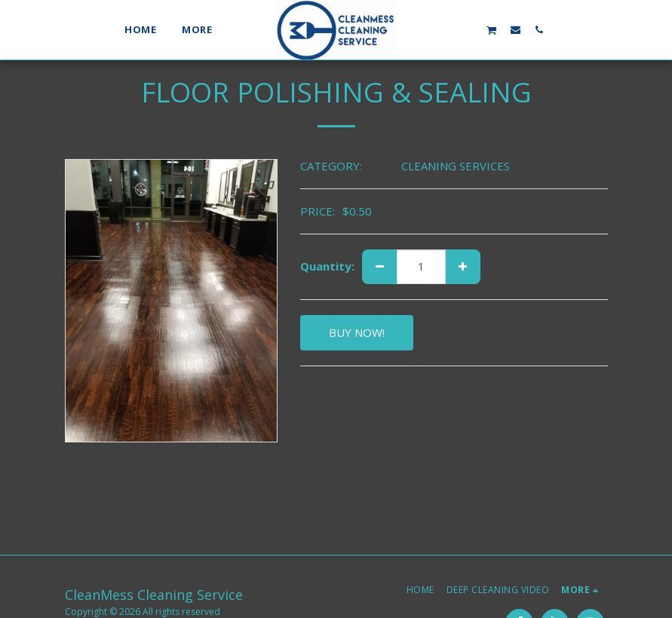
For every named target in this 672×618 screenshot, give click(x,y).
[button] (444, 29)
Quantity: (327, 266)
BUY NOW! (357, 332)
